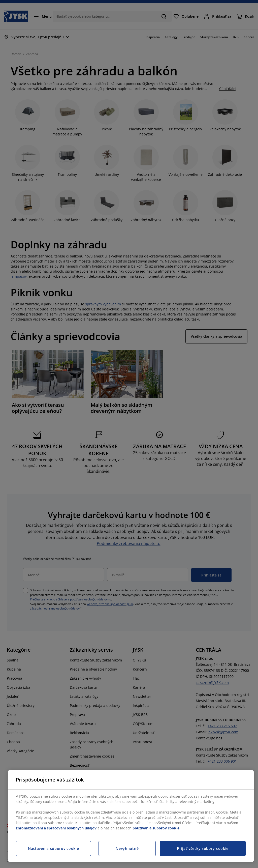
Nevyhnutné (127, 848)
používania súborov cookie (156, 828)
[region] (131, 816)
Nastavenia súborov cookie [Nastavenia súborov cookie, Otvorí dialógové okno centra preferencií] (54, 848)
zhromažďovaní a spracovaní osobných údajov (56, 828)
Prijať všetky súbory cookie (203, 848)
